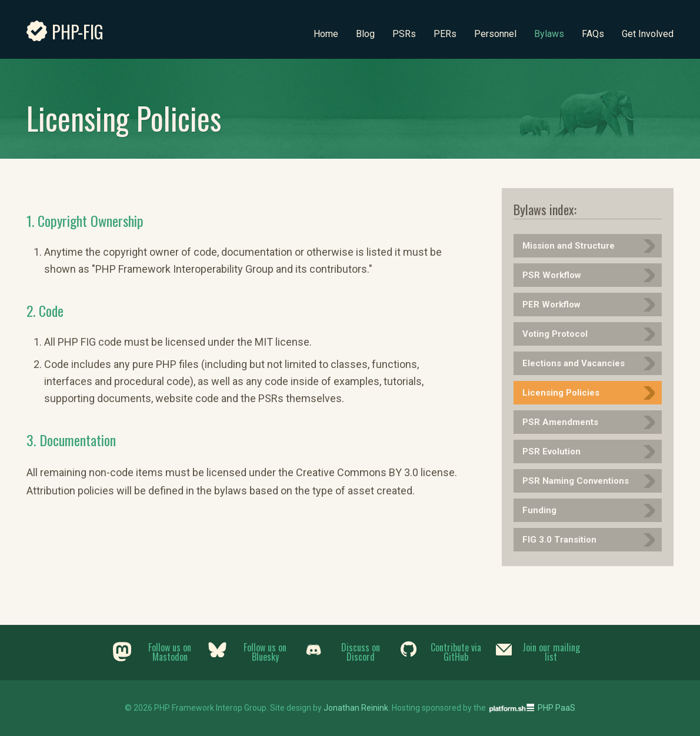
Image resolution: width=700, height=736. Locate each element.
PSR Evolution (551, 451)
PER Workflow (551, 305)
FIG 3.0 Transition (559, 540)
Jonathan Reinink (356, 708)
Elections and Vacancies (574, 363)
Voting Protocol (555, 334)
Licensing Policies (561, 393)
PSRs (404, 34)
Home (326, 34)
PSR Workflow (552, 275)
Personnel (495, 34)
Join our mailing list (551, 652)
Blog (365, 34)
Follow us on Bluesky (265, 652)
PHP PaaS (556, 708)
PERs (445, 34)
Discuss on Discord (361, 652)
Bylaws (549, 34)
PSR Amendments (560, 422)
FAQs (593, 34)
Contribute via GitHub (456, 652)
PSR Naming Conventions (576, 481)
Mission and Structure (569, 246)
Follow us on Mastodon (170, 652)
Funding (539, 510)
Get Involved (648, 34)
